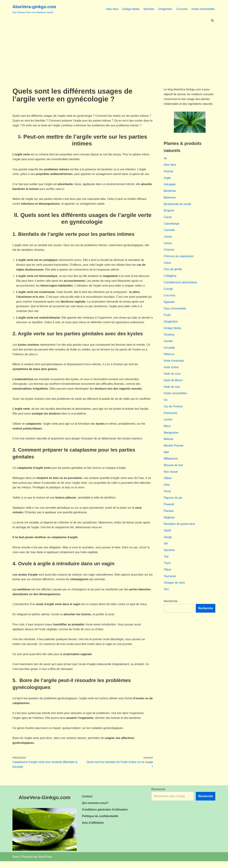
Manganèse (171, 437)
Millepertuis (171, 463)
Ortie (167, 490)
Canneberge (172, 225)
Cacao (168, 218)
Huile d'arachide (174, 364)
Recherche (171, 608)
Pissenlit (169, 510)
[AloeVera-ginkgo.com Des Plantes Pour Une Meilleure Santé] (34, 9)
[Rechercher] (212, 20)
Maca (167, 430)
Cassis (168, 238)
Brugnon (169, 212)
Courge (168, 291)
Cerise (168, 245)
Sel (166, 550)
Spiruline (148, 9)
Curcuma (182, 9)
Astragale (170, 185)
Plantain (169, 516)
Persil (167, 496)
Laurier (168, 424)
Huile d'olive (171, 371)
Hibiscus (169, 357)
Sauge (168, 543)
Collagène (170, 278)
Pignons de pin (173, 503)
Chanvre (169, 252)
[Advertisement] (114, 50)
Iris (166, 404)
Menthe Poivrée (174, 450)
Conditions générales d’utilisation (105, 816)
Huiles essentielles (203, 9)
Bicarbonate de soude (178, 205)
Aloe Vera (111, 9)
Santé (167, 536)
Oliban (168, 483)
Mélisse (169, 444)
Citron (168, 265)
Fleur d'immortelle (175, 311)
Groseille (169, 351)
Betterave (170, 199)
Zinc (166, 596)
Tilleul (167, 576)
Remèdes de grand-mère (180, 530)
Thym (167, 569)
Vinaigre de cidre (174, 589)
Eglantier (169, 305)
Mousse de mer (173, 470)
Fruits (167, 318)
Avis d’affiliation (93, 829)
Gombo (168, 344)
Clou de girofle (173, 272)
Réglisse (169, 523)
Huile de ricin (172, 391)
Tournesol (170, 582)
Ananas (169, 172)
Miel (166, 457)
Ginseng (169, 338)
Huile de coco (172, 377)
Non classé (171, 477)
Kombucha (171, 417)
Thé (166, 563)
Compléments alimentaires (181, 285)
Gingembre (165, 9)
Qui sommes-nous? (95, 810)
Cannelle (169, 232)
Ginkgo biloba (130, 9)
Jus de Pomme (173, 411)
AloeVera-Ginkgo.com (45, 804)
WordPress (46, 863)
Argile (167, 179)
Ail (165, 159)
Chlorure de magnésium (179, 258)
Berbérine (170, 192)
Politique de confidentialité (100, 823)
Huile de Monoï (173, 384)
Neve (16, 863)
